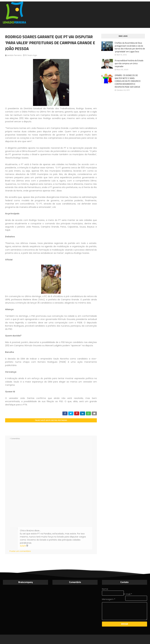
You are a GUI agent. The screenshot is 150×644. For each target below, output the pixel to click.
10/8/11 (23, 546)
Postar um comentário (20, 551)
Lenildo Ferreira (14, 55)
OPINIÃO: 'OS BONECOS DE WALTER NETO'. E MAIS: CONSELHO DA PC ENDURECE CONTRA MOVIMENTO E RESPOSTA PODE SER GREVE (128, 81)
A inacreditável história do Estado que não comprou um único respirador (129, 63)
